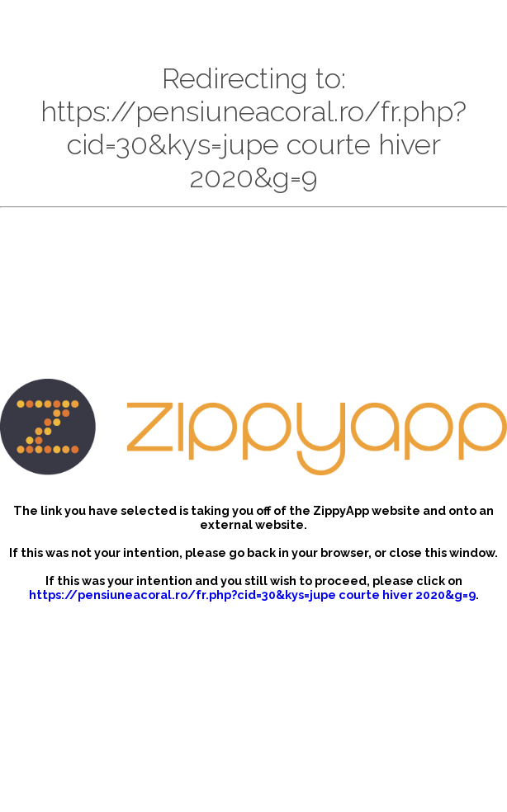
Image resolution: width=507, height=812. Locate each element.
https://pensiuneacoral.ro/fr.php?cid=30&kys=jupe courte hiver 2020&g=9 (252, 595)
